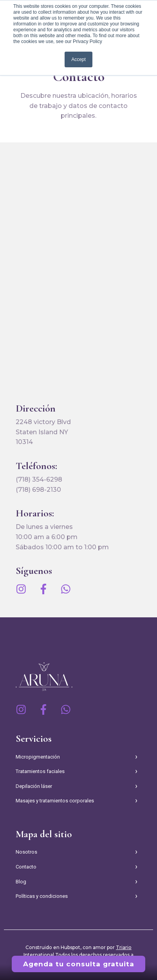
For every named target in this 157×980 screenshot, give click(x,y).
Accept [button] (78, 59)
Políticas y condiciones (42, 896)
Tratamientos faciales (40, 771)
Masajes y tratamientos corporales (55, 801)
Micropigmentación (38, 757)
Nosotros (26, 852)
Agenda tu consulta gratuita (79, 964)
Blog (21, 882)
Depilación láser (34, 786)
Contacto (26, 867)
